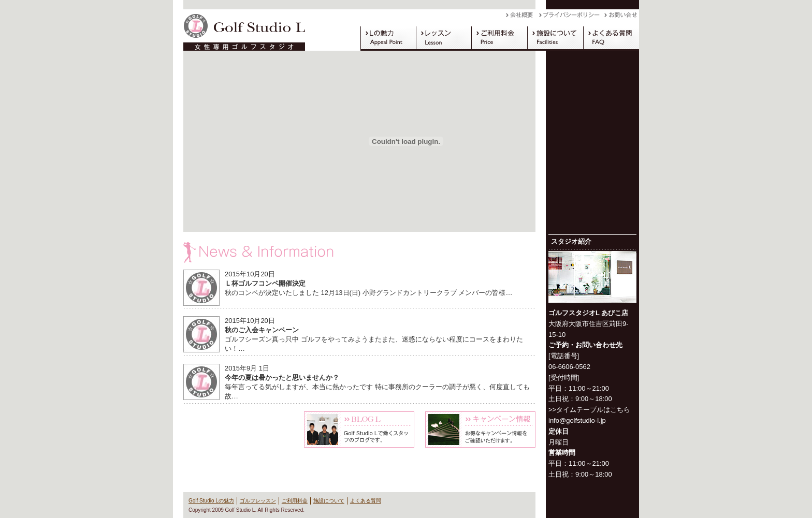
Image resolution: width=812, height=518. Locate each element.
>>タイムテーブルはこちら (589, 410)
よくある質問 (611, 38)
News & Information (359, 253)
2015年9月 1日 (247, 368)
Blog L (359, 430)
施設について (555, 38)
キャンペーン (480, 430)
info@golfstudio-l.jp (577, 420)
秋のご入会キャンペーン (262, 330)
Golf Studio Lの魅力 (388, 38)
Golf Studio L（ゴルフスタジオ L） (240, 30)
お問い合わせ (622, 18)
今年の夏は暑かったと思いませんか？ (282, 378)
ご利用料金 (499, 38)
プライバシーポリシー (572, 18)
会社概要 (523, 18)
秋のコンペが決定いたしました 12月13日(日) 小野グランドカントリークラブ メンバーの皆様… (368, 293)
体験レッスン (238, 430)
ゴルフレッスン (444, 38)
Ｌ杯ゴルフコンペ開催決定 (265, 283)
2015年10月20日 (250, 274)
